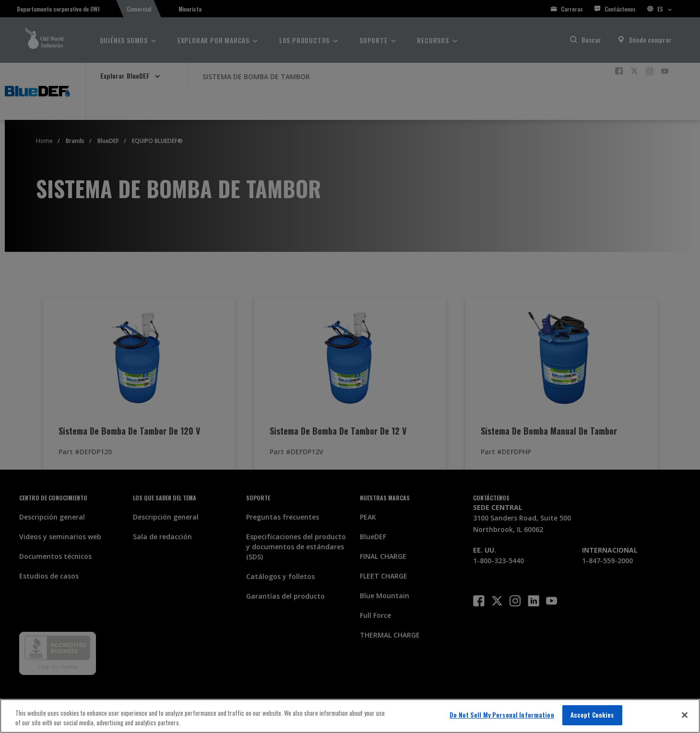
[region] (350, 716)
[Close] (685, 715)
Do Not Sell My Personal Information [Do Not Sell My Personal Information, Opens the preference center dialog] (502, 715)
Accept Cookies (592, 715)
